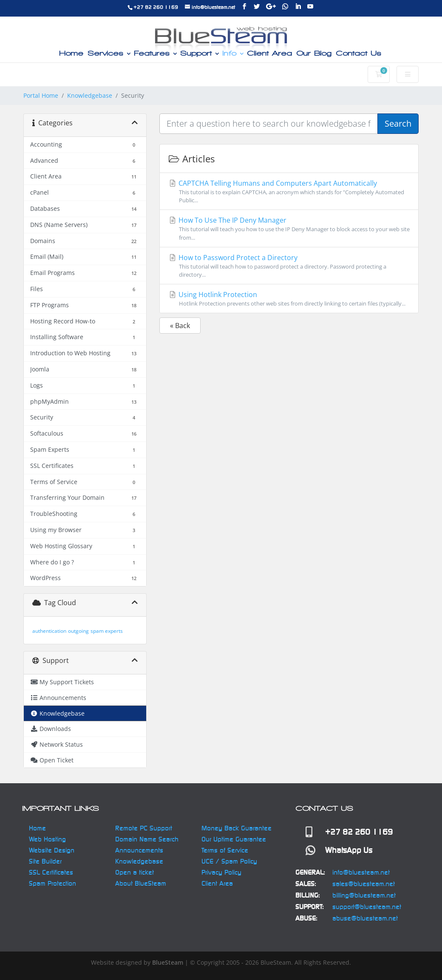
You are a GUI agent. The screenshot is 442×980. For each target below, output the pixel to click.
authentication (49, 631)
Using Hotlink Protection (289, 299)
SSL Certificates (51, 872)
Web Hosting (47, 839)
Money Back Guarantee (237, 828)
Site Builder (45, 861)
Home (71, 54)
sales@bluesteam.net (364, 884)
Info (229, 54)
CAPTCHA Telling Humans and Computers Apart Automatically (289, 191)
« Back (180, 326)
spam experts (107, 631)
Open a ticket (135, 872)
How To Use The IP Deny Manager (289, 228)
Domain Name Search (147, 839)
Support (196, 54)
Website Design (52, 850)
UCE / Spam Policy (229, 861)
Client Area (269, 54)
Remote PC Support (144, 828)
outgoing (78, 631)
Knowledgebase (90, 95)
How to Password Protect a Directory (289, 266)
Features (152, 54)
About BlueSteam (141, 883)
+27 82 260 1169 (156, 7)
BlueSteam (168, 962)
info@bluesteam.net (361, 872)
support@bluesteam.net (367, 907)
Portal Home (41, 95)
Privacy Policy (221, 872)
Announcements (139, 850)
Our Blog (314, 54)
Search (398, 123)
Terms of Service (225, 850)
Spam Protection (52, 883)
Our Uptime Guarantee (234, 839)
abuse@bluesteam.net (365, 918)
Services (105, 54)
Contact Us (358, 54)
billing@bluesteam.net (364, 895)
